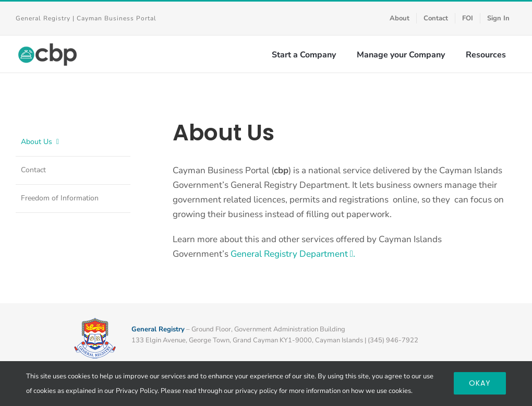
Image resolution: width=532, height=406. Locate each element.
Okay (480, 383)
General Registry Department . (293, 254)
